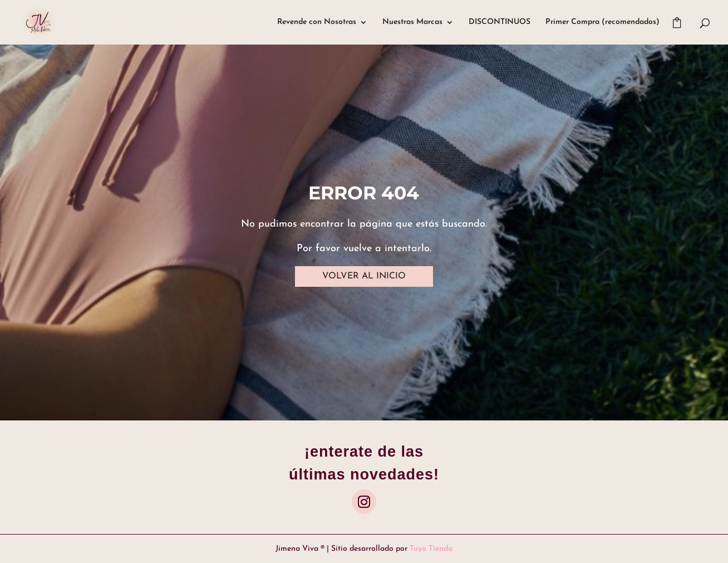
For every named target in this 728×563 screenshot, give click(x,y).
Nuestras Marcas (412, 22)
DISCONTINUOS (500, 22)
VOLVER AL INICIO (364, 276)
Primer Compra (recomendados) (602, 22)
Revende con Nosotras (317, 22)
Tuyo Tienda (431, 549)
